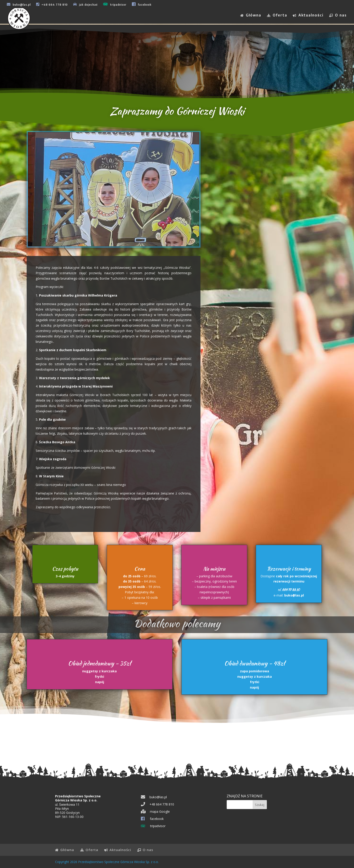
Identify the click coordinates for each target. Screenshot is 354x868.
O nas (338, 15)
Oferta (277, 15)
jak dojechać (85, 4)
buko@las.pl (19, 4)
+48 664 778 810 (52, 4)
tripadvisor (115, 4)
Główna (251, 15)
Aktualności (308, 15)
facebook (142, 4)
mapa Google (155, 811)
